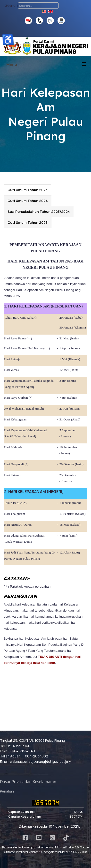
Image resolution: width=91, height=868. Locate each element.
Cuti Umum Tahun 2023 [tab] (28, 222)
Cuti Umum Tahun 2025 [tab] (28, 190)
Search (11, 5)
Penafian (7, 791)
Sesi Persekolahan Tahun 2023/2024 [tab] (39, 212)
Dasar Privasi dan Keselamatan (28, 782)
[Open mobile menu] (10, 64)
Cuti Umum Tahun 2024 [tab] (28, 201)
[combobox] (38, 6)
